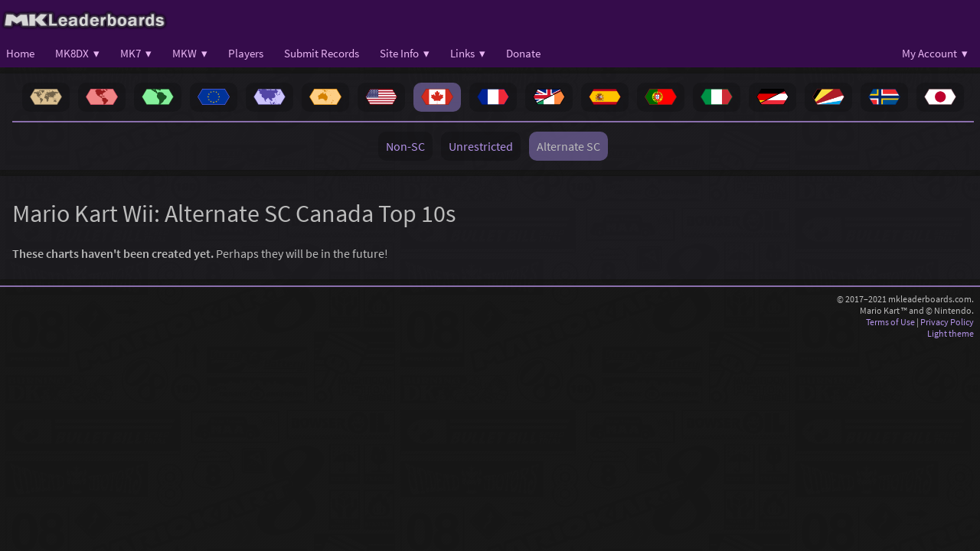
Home (20, 53)
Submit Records (322, 53)
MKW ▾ (190, 53)
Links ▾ (468, 53)
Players (246, 53)
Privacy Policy (947, 322)
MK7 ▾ (136, 53)
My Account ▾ (935, 53)
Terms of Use (890, 322)
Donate (523, 53)
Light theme (951, 333)
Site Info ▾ (405, 53)
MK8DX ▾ (77, 53)
